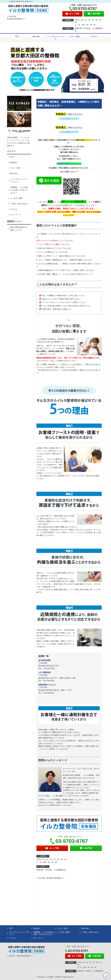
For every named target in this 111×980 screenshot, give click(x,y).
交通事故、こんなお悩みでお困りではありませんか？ (19, 190)
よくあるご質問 (16, 198)
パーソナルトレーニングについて (19, 180)
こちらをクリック (69, 119)
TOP (17, 36)
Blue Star (36, 36)
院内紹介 (14, 163)
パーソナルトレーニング (55, 38)
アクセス (94, 36)
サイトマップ (16, 215)
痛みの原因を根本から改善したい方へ (19, 229)
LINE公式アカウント (69, 163)
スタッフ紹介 (75, 36)
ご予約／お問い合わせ (19, 204)
